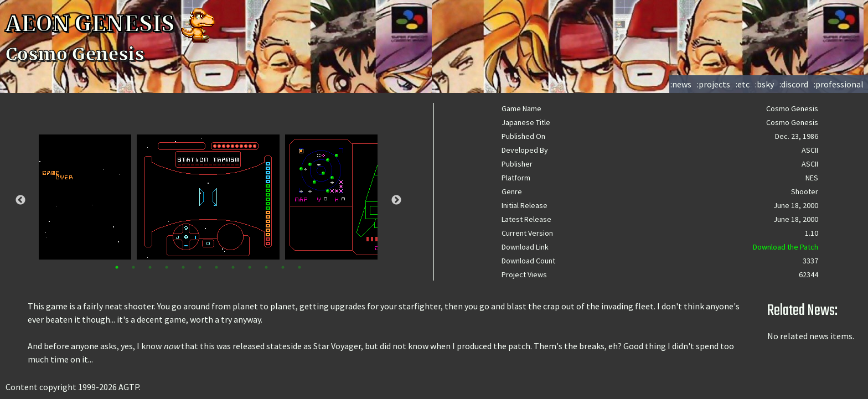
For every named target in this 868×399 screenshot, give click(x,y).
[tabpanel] (208, 197)
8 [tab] (233, 267)
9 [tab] (250, 267)
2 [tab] (133, 267)
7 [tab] (216, 267)
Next (396, 200)
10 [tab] (266, 267)
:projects (714, 84)
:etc (743, 84)
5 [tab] (183, 267)
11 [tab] (283, 267)
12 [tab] (299, 267)
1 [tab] (117, 267)
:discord (794, 84)
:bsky (764, 84)
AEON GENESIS (112, 24)
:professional (839, 84)
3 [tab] (150, 267)
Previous (20, 200)
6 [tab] (200, 267)
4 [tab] (167, 267)
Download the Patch (786, 247)
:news (681, 84)
